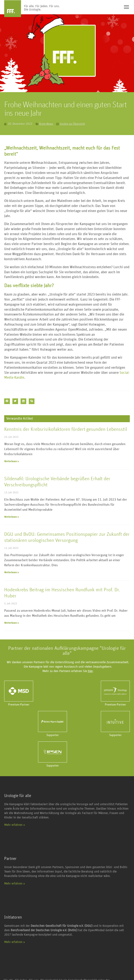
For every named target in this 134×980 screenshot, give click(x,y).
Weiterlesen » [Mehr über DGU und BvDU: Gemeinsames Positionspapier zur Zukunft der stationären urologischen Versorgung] (11, 572)
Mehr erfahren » (15, 825)
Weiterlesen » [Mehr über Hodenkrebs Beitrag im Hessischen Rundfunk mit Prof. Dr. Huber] (11, 623)
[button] (7, 401)
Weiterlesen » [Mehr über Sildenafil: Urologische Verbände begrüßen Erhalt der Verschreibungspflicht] (11, 517)
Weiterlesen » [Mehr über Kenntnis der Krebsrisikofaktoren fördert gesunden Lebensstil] (11, 461)
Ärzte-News (46, 124)
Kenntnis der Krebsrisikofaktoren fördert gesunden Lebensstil (66, 429)
